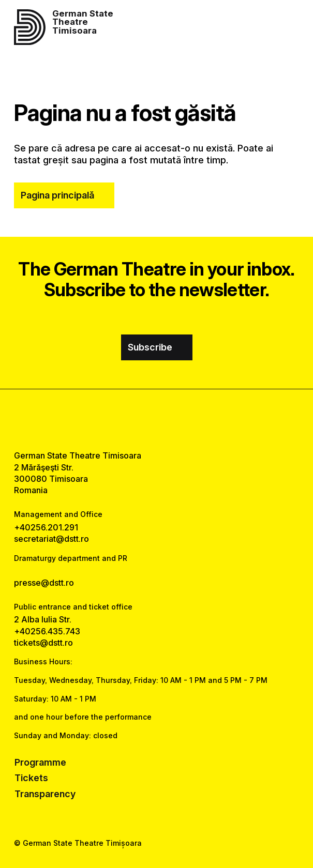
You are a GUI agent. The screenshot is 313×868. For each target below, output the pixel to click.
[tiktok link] (184, 419)
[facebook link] (129, 419)
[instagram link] (156, 419)
